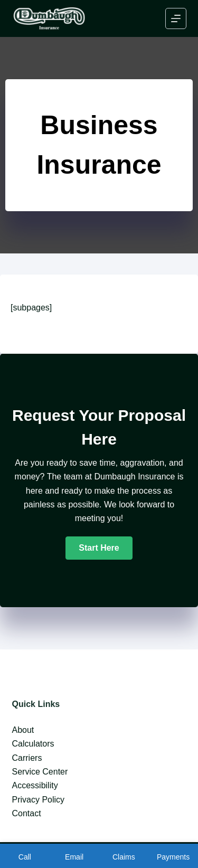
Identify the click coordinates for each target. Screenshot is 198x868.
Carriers (27, 758)
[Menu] (176, 18)
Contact (27, 813)
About (23, 730)
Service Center (40, 772)
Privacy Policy (39, 800)
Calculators (33, 744)
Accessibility (35, 785)
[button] (99, 548)
